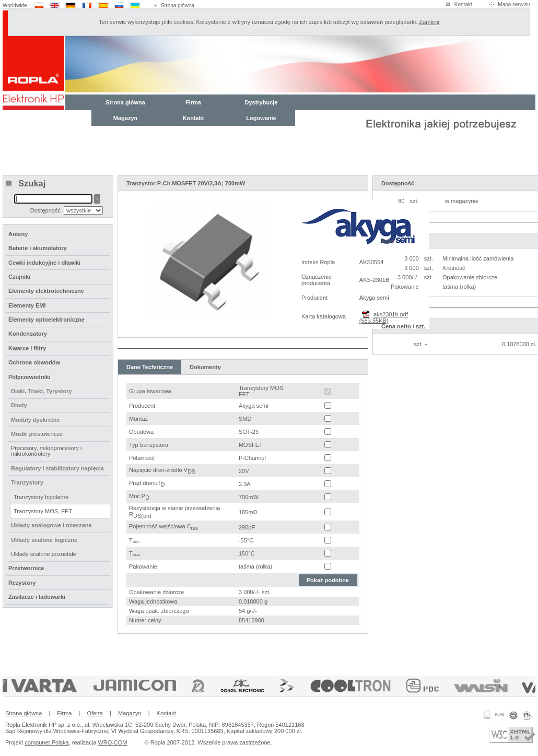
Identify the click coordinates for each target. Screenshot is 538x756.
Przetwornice (26, 568)
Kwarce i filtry (27, 348)
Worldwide (15, 5)
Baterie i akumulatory (38, 248)
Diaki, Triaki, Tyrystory (42, 391)
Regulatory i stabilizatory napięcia (57, 468)
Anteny (18, 234)
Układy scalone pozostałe (44, 554)
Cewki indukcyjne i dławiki (44, 263)
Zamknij (429, 22)
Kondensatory (28, 334)
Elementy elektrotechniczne (46, 291)
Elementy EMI (27, 305)
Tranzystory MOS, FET (43, 511)
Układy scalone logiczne (44, 540)
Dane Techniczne (150, 367)
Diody (19, 405)
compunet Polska (46, 742)
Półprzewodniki (30, 377)
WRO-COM (112, 742)
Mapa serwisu (514, 4)
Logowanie (261, 118)
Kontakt (463, 4)
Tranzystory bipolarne (41, 497)
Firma (193, 102)
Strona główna (178, 5)
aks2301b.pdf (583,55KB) (384, 317)
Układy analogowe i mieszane (51, 525)
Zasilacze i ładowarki (37, 597)
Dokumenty (205, 367)
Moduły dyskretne (36, 420)
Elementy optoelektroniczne (46, 320)
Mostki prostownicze (37, 434)
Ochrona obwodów (34, 362)
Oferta (95, 713)
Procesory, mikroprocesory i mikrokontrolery (46, 451)
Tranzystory (27, 482)
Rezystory (22, 583)
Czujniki (19, 277)
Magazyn (125, 118)
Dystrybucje (261, 102)
